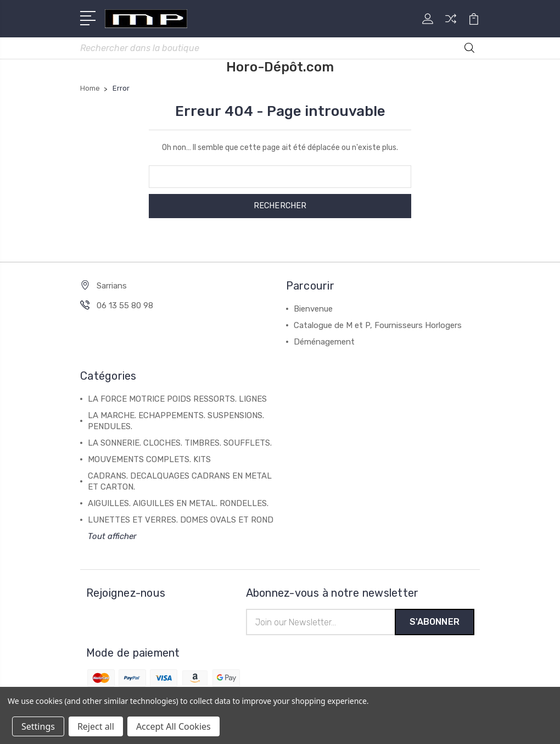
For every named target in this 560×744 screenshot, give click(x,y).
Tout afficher (112, 537)
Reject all (96, 726)
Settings (38, 726)
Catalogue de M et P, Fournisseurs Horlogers (378, 326)
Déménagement (324, 342)
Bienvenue (313, 309)
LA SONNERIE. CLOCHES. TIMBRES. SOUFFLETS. (180, 443)
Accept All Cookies (173, 726)
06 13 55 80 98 (125, 306)
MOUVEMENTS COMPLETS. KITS (149, 460)
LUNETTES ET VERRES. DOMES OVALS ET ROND (181, 520)
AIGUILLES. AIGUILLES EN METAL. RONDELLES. (178, 504)
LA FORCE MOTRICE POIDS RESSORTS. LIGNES (177, 399)
